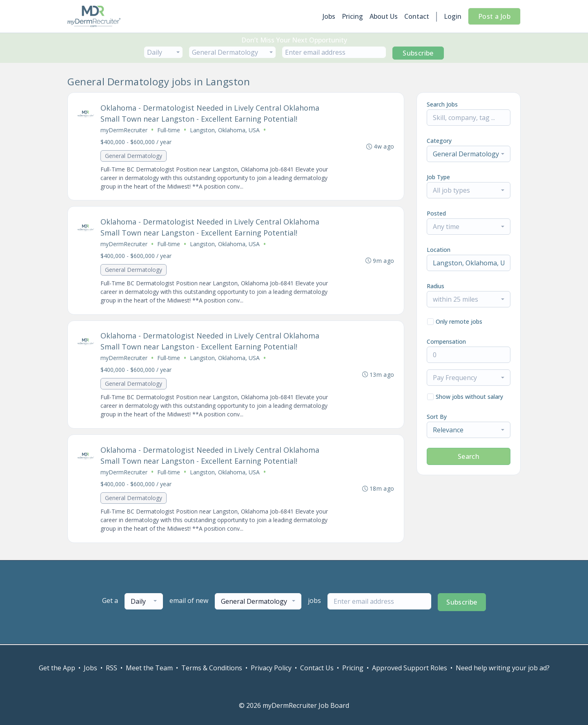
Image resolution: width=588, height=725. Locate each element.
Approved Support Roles (410, 668)
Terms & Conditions (212, 668)
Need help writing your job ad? (503, 668)
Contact (417, 16)
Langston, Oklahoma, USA (225, 130)
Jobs (329, 16)
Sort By (437, 417)
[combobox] (163, 52)
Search (469, 456)
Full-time (169, 130)
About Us (384, 16)
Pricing (352, 16)
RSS (111, 668)
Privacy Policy (271, 668)
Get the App (57, 668)
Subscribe (418, 53)
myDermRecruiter (124, 130)
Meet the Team (149, 668)
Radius (435, 286)
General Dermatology (134, 156)
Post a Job (494, 16)
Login (453, 16)
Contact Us (317, 668)
